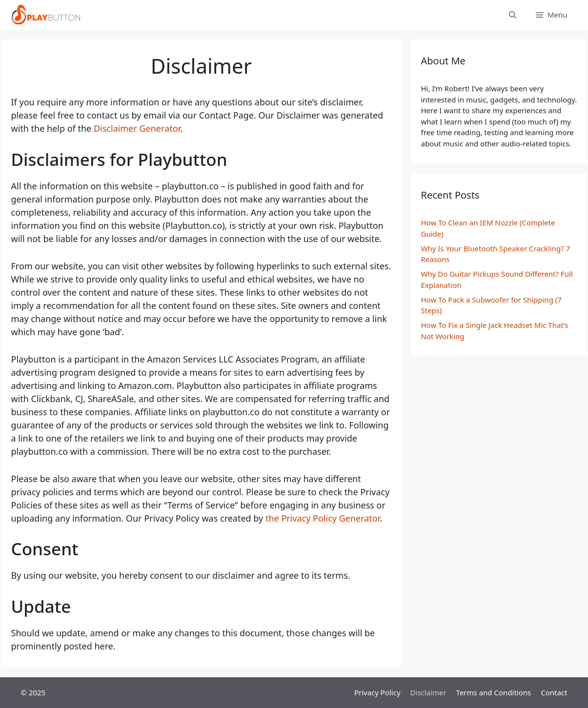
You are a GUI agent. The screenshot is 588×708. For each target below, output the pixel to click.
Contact (554, 692)
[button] (552, 15)
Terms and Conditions (494, 692)
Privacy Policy (377, 692)
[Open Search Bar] (513, 15)
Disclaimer (428, 692)
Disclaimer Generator (137, 128)
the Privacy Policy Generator (323, 518)
